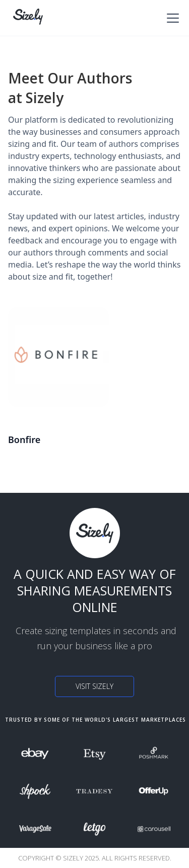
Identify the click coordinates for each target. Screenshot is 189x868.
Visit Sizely (94, 686)
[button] (171, 18)
